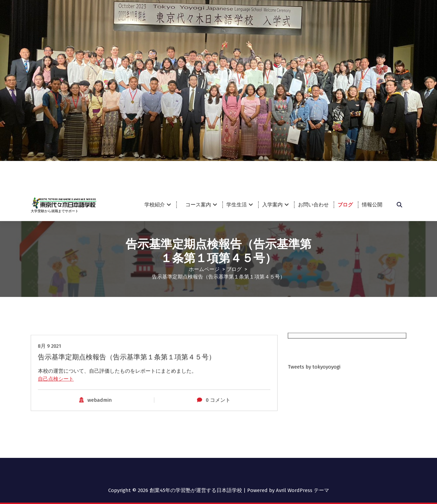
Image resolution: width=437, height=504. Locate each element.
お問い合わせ (313, 205)
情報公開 (372, 205)
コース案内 (201, 205)
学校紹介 (155, 205)
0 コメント (218, 451)
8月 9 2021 (50, 397)
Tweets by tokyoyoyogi (314, 389)
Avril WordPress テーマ (302, 490)
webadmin (100, 451)
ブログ (345, 205)
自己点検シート (56, 430)
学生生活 (237, 205)
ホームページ (204, 269)
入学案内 (272, 205)
